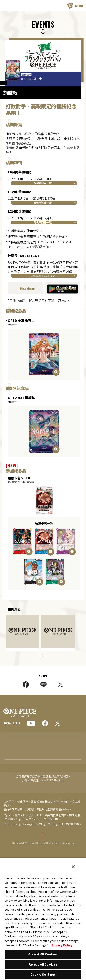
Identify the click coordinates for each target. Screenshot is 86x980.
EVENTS (9, 846)
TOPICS (9, 823)
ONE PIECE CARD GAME (15, 6)
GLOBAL (12, 784)
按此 (45, 350)
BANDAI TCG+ (43, 258)
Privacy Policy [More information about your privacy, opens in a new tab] (62, 945)
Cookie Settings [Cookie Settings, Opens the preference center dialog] (43, 974)
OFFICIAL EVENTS (14, 86)
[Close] (73, 867)
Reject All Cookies (43, 964)
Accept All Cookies (43, 954)
